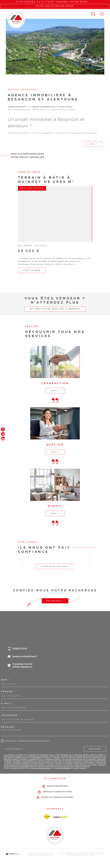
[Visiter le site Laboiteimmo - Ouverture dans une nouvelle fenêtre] (13, 854)
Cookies (91, 855)
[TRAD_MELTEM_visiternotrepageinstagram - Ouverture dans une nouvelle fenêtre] (3, 434)
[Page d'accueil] (16, 20)
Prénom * (8, 692)
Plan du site (76, 853)
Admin (100, 853)
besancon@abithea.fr (25, 657)
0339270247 (20, 649)
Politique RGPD (81, 855)
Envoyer (95, 749)
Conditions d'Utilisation (62, 768)
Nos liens (70, 855)
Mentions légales (89, 853)
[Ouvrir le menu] (102, 14)
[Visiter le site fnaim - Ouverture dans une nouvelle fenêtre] (47, 817)
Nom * (5, 680)
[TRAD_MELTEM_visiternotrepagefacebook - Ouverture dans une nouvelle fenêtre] (3, 429)
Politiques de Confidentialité (41, 768)
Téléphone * (11, 715)
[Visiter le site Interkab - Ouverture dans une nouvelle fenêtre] (60, 817)
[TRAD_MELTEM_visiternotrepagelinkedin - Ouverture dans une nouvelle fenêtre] (3, 439)
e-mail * (7, 704)
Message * (9, 727)
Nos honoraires (64, 853)
